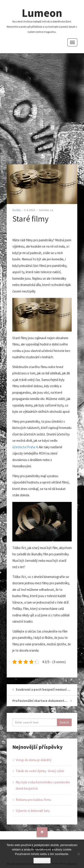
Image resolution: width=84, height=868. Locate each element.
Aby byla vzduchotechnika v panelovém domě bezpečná (43, 785)
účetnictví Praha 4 (25, 447)
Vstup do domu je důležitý (34, 760)
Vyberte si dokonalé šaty (33, 811)
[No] (78, 854)
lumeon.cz (46, 210)
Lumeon (42, 13)
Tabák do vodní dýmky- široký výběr (40, 771)
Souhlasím (42, 860)
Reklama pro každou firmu (33, 800)
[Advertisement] (42, 109)
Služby (17, 210)
